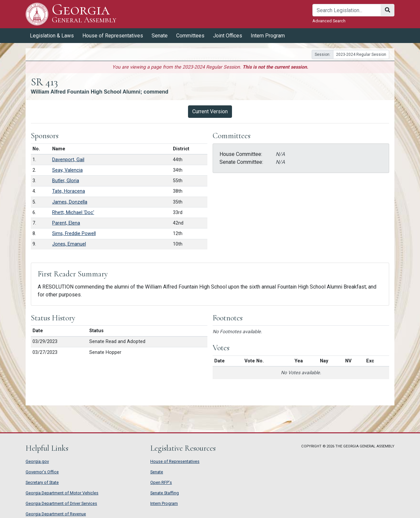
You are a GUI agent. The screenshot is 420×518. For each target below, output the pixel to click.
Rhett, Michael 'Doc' (73, 213)
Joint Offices (228, 36)
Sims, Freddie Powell (74, 234)
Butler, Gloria (66, 181)
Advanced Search (329, 21)
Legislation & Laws (52, 36)
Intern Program (268, 36)
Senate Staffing (165, 493)
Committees (190, 36)
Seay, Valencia (67, 170)
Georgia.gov (37, 461)
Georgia (84, 14)
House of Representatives (113, 36)
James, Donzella (70, 202)
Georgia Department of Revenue (56, 514)
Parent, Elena (66, 223)
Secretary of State (42, 482)
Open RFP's (161, 482)
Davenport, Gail (68, 160)
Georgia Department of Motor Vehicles (62, 493)
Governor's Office (42, 472)
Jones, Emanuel (69, 244)
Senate (160, 36)
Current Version (210, 111)
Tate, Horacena (69, 191)
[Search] (347, 10)
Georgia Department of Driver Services (61, 503)
